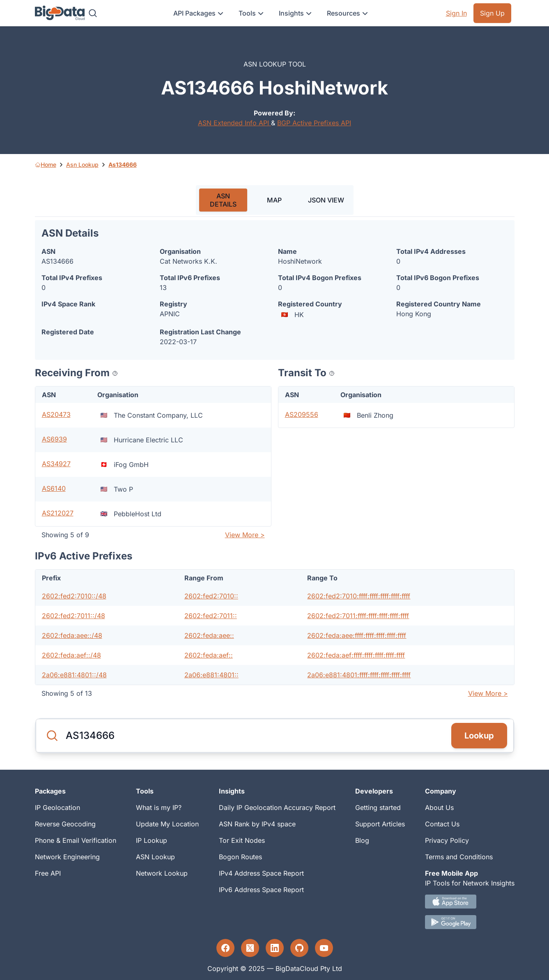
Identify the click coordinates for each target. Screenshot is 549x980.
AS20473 (56, 414)
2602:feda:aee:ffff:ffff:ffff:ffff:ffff (357, 635)
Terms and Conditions (459, 857)
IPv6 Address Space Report (261, 890)
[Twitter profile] (250, 948)
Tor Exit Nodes (242, 840)
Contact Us (442, 824)
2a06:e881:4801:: (211, 675)
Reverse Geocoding (65, 824)
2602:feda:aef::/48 (71, 655)
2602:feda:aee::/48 (72, 635)
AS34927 (56, 464)
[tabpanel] (275, 461)
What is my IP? (159, 807)
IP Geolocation (57, 807)
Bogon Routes (240, 857)
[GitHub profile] (299, 948)
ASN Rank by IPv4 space (257, 824)
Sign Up (492, 13)
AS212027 (58, 513)
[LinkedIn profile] (275, 948)
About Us (439, 807)
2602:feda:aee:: (209, 635)
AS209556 (302, 414)
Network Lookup (162, 873)
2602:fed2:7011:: (211, 616)
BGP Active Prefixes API (314, 123)
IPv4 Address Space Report (261, 873)
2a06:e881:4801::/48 (74, 675)
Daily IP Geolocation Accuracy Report (277, 807)
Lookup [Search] (479, 736)
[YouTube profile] (324, 948)
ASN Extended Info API (234, 123)
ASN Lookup (155, 857)
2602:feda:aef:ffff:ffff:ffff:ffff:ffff (356, 655)
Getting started (378, 807)
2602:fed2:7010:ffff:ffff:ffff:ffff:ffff (359, 596)
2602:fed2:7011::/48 (74, 616)
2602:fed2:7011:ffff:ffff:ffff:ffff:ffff (358, 616)
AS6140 (54, 488)
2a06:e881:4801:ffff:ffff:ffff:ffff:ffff (359, 675)
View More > (245, 535)
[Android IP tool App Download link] (470, 922)
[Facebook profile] (225, 948)
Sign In (456, 13)
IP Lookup (152, 840)
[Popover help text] (115, 373)
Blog (362, 840)
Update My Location (167, 824)
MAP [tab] (274, 200)
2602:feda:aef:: (209, 655)
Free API (48, 873)
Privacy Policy (447, 840)
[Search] (93, 13)
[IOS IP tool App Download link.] (470, 902)
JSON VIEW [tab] (326, 200)
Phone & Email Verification (76, 840)
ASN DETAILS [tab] (223, 200)
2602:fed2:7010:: (211, 596)
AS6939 (54, 439)
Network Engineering (67, 857)
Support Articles (380, 824)
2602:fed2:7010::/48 (74, 596)
